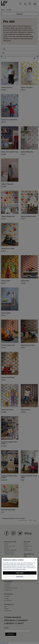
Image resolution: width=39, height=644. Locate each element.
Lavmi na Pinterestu (13, 533)
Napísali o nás (28, 550)
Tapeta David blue (7, 410)
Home (3, 10)
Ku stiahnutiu (8, 590)
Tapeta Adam (6, 281)
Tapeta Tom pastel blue (9, 120)
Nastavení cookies (9, 554)
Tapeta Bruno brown (28, 345)
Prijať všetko (20, 573)
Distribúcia (7, 596)
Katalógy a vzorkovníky (11, 588)
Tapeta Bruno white (8, 248)
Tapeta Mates (6, 313)
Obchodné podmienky (10, 550)
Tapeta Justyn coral (8, 345)
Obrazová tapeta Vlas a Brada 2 (9, 477)
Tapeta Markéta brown (28, 216)
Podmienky (7, 584)
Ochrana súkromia (9, 552)
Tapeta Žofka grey (27, 152)
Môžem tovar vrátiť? (10, 546)
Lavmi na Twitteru (20, 533)
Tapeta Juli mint (7, 87)
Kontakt (6, 544)
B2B (5, 607)
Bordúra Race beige (8, 510)
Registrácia (7, 586)
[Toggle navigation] (35, 4)
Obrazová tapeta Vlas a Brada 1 (9, 443)
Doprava (7, 548)
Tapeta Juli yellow (27, 87)
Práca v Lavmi (28, 546)
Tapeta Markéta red (8, 216)
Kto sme (26, 544)
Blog (28, 533)
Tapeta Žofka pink (7, 184)
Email (6, 628)
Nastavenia (20, 577)
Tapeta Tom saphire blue (10, 152)
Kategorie (20, 14)
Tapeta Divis (25, 281)
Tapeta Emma (26, 410)
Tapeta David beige (8, 377)
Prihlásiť (11, 634)
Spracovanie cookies (21, 569)
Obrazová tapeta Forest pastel (29, 477)
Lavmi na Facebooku (7, 533)
